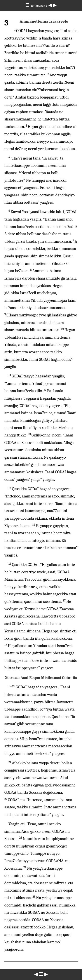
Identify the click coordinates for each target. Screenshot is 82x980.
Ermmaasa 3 (39, 6)
